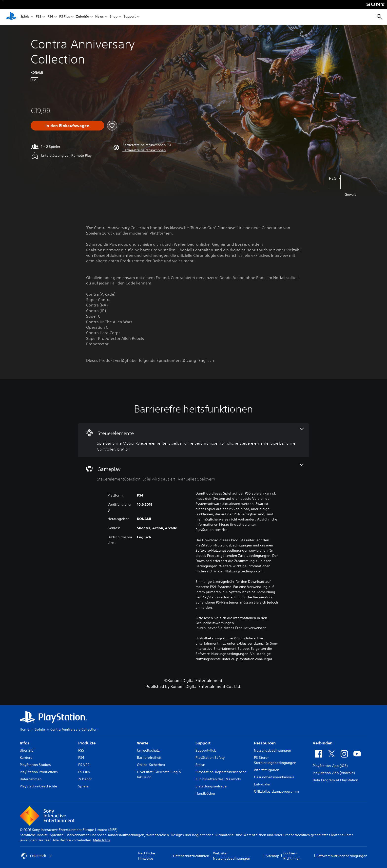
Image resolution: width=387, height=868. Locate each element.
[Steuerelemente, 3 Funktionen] (193, 440)
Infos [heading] (25, 743)
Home (25, 729)
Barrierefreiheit (149, 758)
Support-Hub (206, 750)
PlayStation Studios (35, 765)
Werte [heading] (143, 743)
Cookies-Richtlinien (292, 856)
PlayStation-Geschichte (38, 786)
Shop (114, 17)
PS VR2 (84, 765)
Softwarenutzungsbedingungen (342, 856)
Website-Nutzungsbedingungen (232, 856)
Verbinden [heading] (323, 743)
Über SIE (27, 750)
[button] (144, 150)
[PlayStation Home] (11, 17)
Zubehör (83, 17)
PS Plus (65, 17)
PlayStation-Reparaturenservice (221, 772)
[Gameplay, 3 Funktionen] (193, 473)
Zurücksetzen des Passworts (218, 779)
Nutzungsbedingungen (272, 750)
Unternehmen (31, 779)
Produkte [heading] (87, 743)
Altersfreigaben (267, 770)
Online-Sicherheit (151, 765)
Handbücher (205, 793)
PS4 (50, 17)
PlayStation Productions (39, 772)
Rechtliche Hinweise (147, 856)
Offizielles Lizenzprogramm (276, 791)
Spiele (25, 17)
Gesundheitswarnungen (215, 623)
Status (201, 765)
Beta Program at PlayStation (335, 780)
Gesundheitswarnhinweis (274, 777)
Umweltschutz (148, 750)
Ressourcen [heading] (265, 743)
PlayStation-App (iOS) (330, 766)
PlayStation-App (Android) (334, 773)
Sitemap (273, 856)
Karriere (26, 758)
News (99, 17)
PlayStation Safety (210, 758)
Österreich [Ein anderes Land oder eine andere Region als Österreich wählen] (37, 856)
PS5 (39, 17)
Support (130, 17)
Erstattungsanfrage (211, 786)
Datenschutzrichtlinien (191, 856)
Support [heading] (203, 743)
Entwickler (262, 784)
